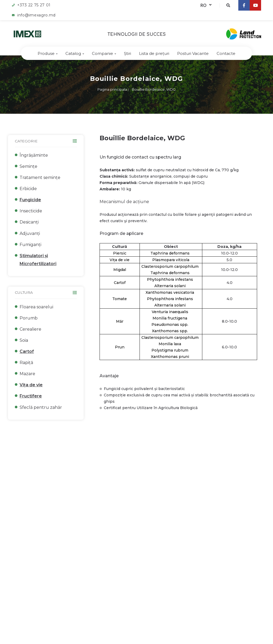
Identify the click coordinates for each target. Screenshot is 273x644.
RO (206, 5)
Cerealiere (30, 329)
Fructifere (31, 396)
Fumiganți (30, 245)
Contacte (226, 53)
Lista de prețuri (154, 53)
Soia (24, 340)
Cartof (27, 351)
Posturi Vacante (193, 53)
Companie (104, 53)
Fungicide (30, 200)
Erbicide (28, 189)
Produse (48, 53)
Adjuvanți (30, 233)
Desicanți (29, 222)
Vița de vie (31, 385)
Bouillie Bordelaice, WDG (154, 89)
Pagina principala (112, 89)
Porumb (29, 318)
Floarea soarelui (36, 307)
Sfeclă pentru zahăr (41, 407)
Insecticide (31, 211)
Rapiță (26, 363)
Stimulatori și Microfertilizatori (38, 260)
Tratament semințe (40, 178)
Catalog (75, 53)
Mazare (27, 374)
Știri (127, 53)
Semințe (28, 166)
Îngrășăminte (34, 155)
